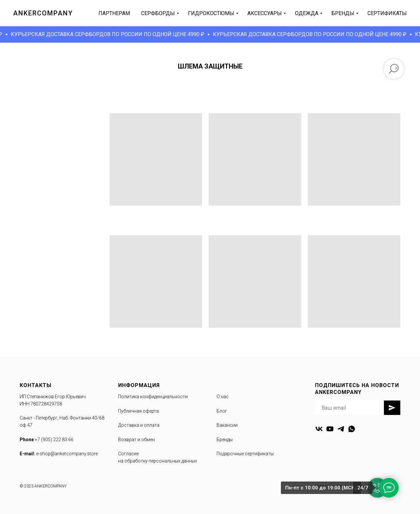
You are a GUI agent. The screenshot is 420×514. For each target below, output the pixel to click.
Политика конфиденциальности (153, 397)
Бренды (225, 440)
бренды (343, 13)
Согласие (128, 454)
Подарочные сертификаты (245, 454)
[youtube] (330, 429)
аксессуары (265, 13)
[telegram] (341, 429)
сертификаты (387, 13)
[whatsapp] (352, 429)
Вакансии (227, 425)
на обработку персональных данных (158, 461)
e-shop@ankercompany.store (67, 454)
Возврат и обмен (136, 440)
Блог (222, 411)
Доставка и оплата (139, 425)
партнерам (114, 13)
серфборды (158, 13)
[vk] (319, 429)
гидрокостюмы (211, 13)
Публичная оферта (138, 411)
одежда (307, 13)
